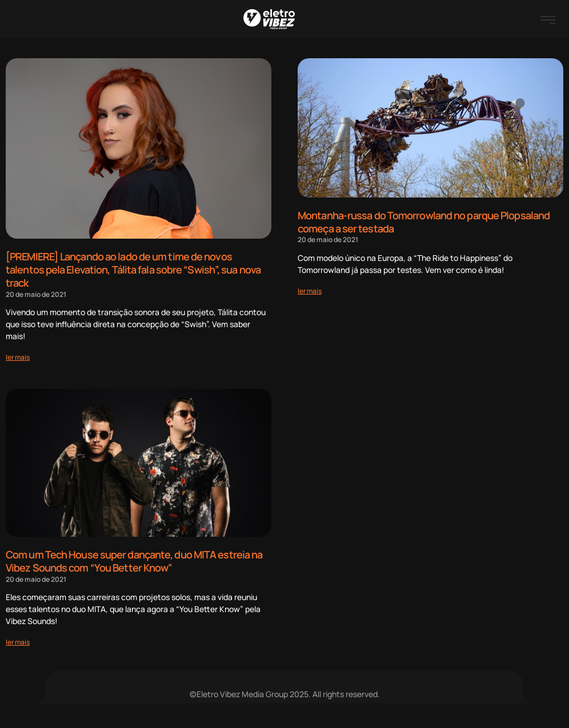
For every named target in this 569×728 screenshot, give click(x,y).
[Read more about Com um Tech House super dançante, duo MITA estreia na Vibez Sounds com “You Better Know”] (18, 640)
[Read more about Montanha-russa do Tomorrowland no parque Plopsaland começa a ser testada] (310, 290)
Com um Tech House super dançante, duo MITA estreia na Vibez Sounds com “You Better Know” (134, 560)
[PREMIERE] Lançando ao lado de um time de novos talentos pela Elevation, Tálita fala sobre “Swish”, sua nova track (133, 269)
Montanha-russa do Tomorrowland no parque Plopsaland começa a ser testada (424, 222)
